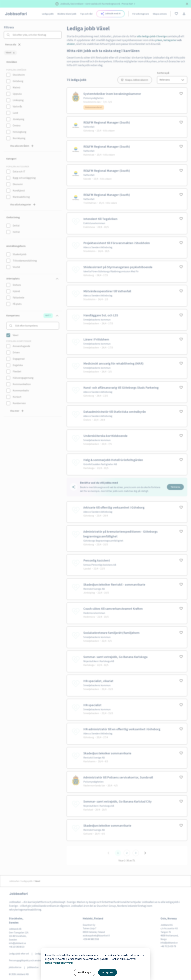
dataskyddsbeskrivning (59, 963)
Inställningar (85, 972)
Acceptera (108, 972)
